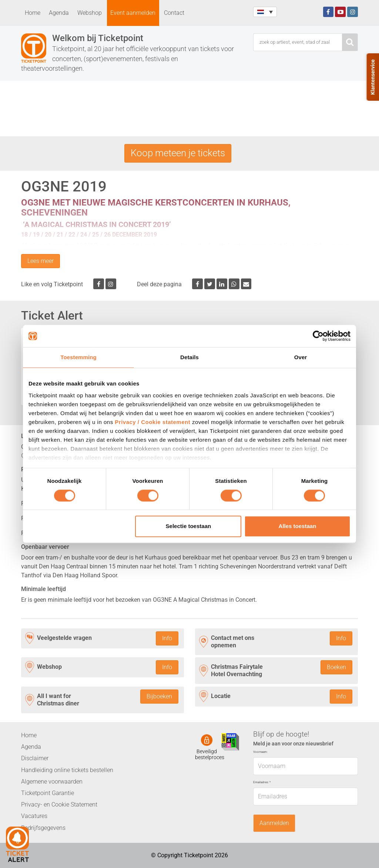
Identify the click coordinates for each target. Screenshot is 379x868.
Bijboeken (159, 696)
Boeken (336, 667)
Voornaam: (260, 752)
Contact (174, 13)
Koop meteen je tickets (178, 153)
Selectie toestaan (189, 526)
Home (33, 13)
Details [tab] (189, 357)
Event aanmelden (133, 13)
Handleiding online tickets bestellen (67, 770)
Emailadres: (262, 782)
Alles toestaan (298, 526)
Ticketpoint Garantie (48, 793)
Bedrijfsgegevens (43, 828)
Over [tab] (301, 357)
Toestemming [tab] (78, 357)
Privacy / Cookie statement (152, 422)
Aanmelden (274, 823)
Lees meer (41, 261)
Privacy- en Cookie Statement (59, 804)
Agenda (59, 13)
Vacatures (34, 816)
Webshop (90, 13)
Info (167, 638)
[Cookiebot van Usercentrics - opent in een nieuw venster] (318, 336)
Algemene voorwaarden (52, 782)
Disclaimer (35, 758)
